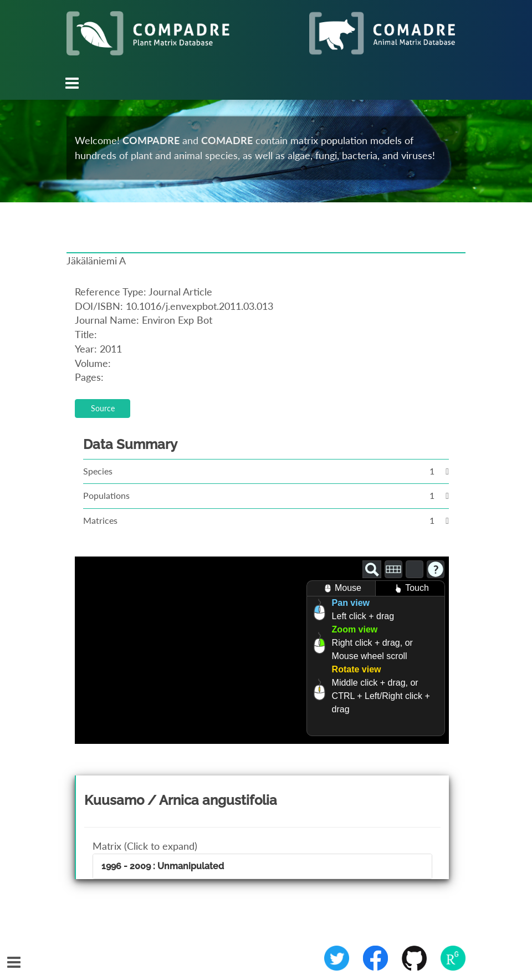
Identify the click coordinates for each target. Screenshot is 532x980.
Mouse (341, 588)
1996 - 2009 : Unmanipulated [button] (163, 866)
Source (103, 408)
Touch (410, 588)
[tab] (262, 866)
